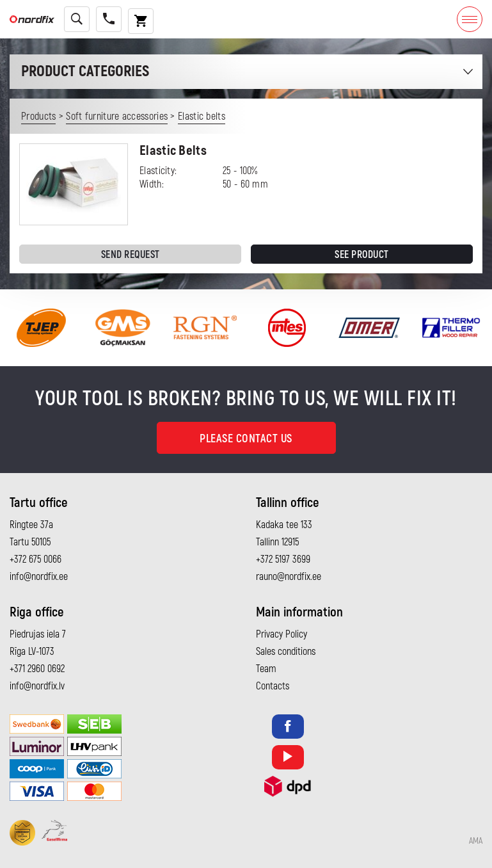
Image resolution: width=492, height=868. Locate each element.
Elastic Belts (173, 151)
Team (266, 669)
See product (362, 255)
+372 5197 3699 (283, 559)
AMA (476, 841)
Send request (131, 255)
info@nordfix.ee (39, 577)
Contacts (273, 686)
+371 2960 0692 (37, 669)
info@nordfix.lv (37, 686)
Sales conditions (286, 652)
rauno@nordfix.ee (289, 577)
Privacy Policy (282, 634)
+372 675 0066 (36, 559)
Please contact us (246, 439)
